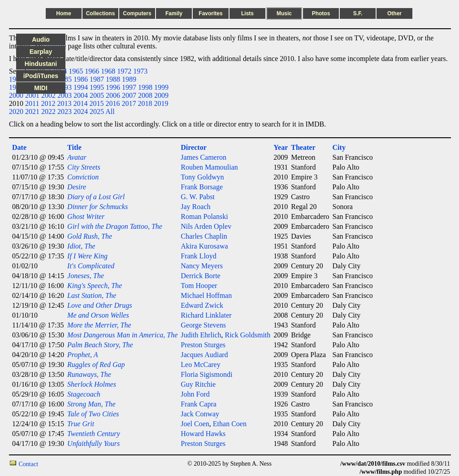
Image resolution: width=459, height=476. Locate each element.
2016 (113, 103)
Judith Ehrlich (201, 335)
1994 (81, 87)
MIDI (41, 88)
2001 (32, 95)
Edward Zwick (202, 305)
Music (284, 13)
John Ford (195, 394)
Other (394, 13)
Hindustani (41, 64)
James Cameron (204, 157)
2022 (48, 111)
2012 (48, 103)
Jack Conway (200, 414)
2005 (97, 95)
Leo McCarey (200, 365)
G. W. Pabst (198, 197)
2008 (145, 95)
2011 (32, 103)
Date (19, 147)
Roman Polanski (204, 216)
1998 (145, 87)
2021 (32, 111)
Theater (303, 147)
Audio (41, 39)
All (110, 111)
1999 (161, 87)
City (339, 147)
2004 (81, 95)
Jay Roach (195, 207)
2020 (16, 111)
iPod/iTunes (41, 76)
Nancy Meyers (202, 266)
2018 (145, 103)
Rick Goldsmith (248, 335)
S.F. (358, 13)
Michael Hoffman (206, 295)
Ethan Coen (230, 424)
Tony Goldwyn (202, 177)
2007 (129, 95)
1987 (97, 79)
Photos (321, 13)
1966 (92, 71)
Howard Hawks (203, 434)
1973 (140, 71)
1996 (113, 87)
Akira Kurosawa (204, 246)
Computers (137, 13)
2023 (65, 111)
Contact (29, 464)
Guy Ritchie (198, 384)
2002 (48, 95)
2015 (96, 103)
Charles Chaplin (204, 236)
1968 (108, 71)
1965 (76, 71)
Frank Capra (199, 404)
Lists (247, 13)
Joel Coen (195, 424)
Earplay (41, 52)
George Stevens (203, 325)
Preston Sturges (203, 345)
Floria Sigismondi (206, 374)
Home (63, 13)
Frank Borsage (202, 187)
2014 (80, 103)
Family (174, 13)
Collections (101, 13)
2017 (129, 103)
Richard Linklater (206, 315)
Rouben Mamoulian (209, 167)
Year (281, 147)
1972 (124, 71)
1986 (81, 79)
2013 (64, 103)
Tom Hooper (199, 286)
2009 (161, 95)
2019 (161, 103)
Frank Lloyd (199, 256)
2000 (16, 95)
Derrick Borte (200, 276)
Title (74, 147)
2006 (113, 95)
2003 (65, 95)
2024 (81, 111)
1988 (113, 79)
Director (193, 147)
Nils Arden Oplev (206, 226)
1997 (129, 87)
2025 (97, 111)
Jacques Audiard (204, 355)
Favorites (210, 13)
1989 (129, 79)
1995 (97, 87)
